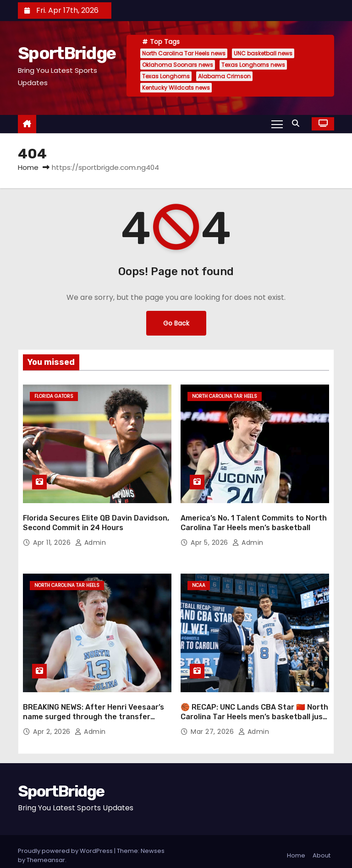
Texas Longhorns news (253, 65)
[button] (298, 123)
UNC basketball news (263, 53)
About (322, 847)
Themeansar (46, 852)
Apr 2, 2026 (53, 723)
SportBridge (67, 53)
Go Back (176, 323)
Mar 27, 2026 (213, 723)
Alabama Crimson (224, 76)
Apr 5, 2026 (210, 538)
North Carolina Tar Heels (225, 396)
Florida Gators (54, 396)
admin (91, 538)
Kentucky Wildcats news (176, 88)
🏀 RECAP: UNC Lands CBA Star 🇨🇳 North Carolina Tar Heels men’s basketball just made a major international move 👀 (254, 709)
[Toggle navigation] (277, 124)
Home (28, 167)
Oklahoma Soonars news (178, 65)
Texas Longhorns (166, 76)
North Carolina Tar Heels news (184, 53)
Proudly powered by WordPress (66, 843)
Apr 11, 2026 (53, 538)
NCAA (199, 581)
